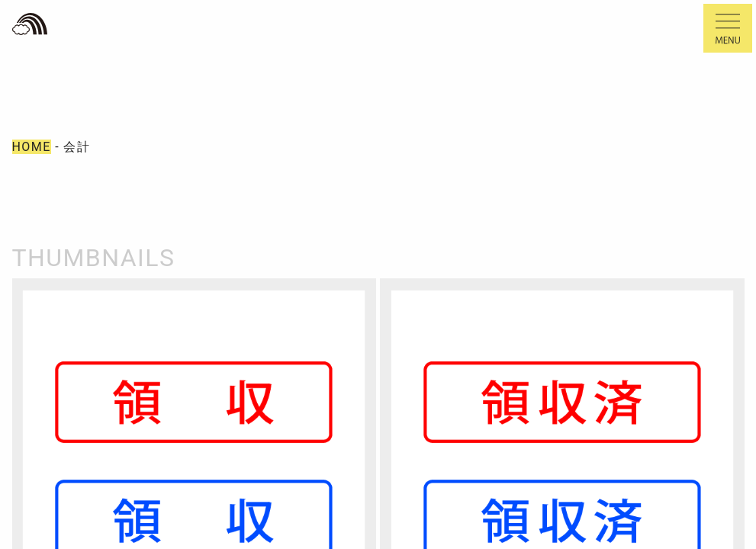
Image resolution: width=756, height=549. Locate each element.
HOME (32, 147)
